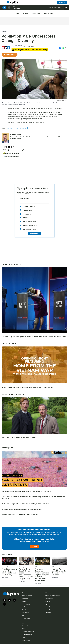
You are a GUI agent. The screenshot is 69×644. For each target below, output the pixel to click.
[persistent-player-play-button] (4, 8)
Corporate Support (27, 626)
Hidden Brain (16, 9)
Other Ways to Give (27, 634)
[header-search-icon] (55, 2)
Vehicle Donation (26, 640)
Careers (24, 601)
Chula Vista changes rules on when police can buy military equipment (25, 504)
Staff (23, 615)
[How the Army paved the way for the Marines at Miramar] (59, 561)
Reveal (59, 8)
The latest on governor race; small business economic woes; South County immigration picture (34, 337)
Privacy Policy (25, 613)
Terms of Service (26, 618)
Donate (35, 546)
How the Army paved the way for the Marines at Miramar (59, 572)
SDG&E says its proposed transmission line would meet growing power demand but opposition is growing (34, 498)
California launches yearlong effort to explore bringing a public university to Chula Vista (43, 575)
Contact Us (47, 601)
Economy (21, 567)
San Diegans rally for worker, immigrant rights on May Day (10, 572)
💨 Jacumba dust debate (11, 156)
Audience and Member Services (53, 596)
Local (18, 14)
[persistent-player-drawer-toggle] (67, 8)
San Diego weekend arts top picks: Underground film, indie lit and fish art (27, 491)
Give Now (62, 2)
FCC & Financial (26, 604)
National (26, 14)
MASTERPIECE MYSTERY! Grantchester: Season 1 (19, 438)
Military (54, 567)
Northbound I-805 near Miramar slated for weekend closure (22, 509)
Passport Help (48, 610)
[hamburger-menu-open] (4, 2)
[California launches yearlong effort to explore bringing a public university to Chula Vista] (43, 561)
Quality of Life (6, 567)
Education (38, 567)
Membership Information (28, 632)
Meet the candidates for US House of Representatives (20, 515)
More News (8, 554)
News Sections (48, 14)
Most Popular (8, 448)
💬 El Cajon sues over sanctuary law (14, 150)
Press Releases (26, 610)
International (36, 14)
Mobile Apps (25, 607)
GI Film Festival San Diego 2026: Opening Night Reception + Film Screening (27, 387)
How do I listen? (49, 607)
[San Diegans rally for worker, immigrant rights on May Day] (10, 561)
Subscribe (34, 234)
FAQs (46, 604)
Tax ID (24, 637)
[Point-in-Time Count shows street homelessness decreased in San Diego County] (26, 561)
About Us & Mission (27, 596)
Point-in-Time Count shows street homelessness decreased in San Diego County (26, 574)
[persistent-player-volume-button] (9, 8)
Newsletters (25, 598)
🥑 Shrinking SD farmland (11, 153)
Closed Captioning (49, 598)
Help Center (48, 613)
